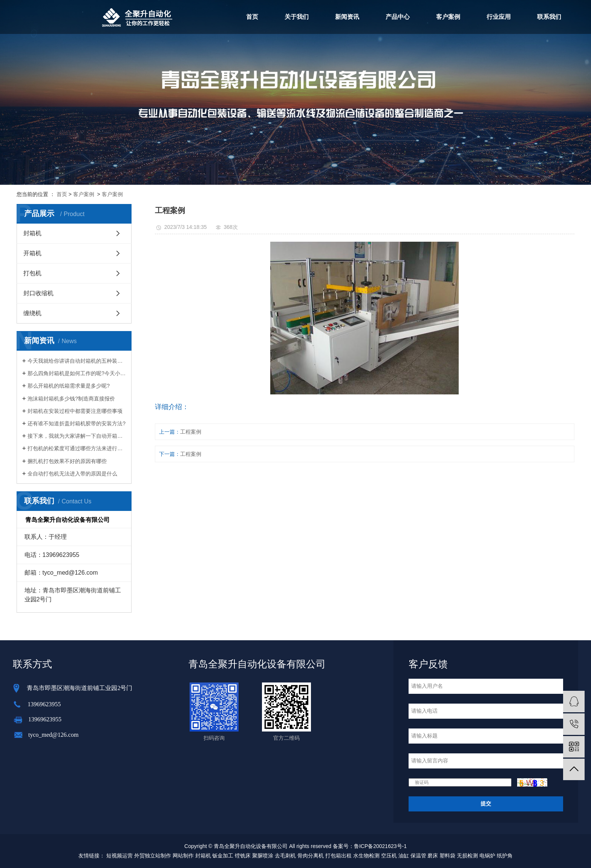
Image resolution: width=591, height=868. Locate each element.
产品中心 (398, 17)
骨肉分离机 (311, 856)
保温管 (418, 856)
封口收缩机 (38, 293)
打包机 (32, 273)
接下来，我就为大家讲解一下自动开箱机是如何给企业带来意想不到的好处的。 (77, 436)
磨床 (433, 856)
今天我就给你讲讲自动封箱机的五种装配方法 (77, 361)
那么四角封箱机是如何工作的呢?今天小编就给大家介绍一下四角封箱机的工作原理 (77, 373)
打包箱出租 (338, 856)
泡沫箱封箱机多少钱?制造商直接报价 (71, 399)
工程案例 (191, 432)
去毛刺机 (285, 856)
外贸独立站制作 (153, 856)
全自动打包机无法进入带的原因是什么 (72, 474)
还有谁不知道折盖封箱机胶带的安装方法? (77, 423)
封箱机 (32, 233)
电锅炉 (487, 856)
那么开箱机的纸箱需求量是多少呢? (69, 386)
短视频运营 (119, 856)
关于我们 (297, 17)
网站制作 (183, 856)
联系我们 (549, 17)
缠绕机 (32, 313)
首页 (252, 17)
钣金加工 (223, 856)
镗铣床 (243, 856)
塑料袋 (447, 856)
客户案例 (448, 17)
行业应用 (499, 17)
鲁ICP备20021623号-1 (380, 846)
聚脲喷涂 (263, 856)
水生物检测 (366, 856)
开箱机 (32, 253)
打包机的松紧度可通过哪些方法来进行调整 (77, 448)
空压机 (389, 856)
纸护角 (505, 856)
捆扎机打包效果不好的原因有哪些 (67, 461)
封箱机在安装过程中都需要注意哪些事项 (75, 411)
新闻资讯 (347, 17)
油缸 (404, 856)
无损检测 (467, 856)
